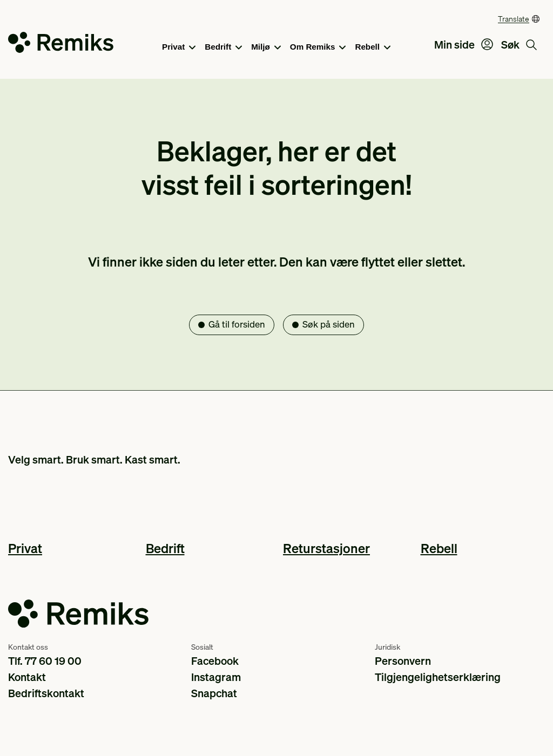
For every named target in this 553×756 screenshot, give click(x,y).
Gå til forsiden (237, 324)
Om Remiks (318, 48)
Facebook (215, 660)
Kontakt (27, 677)
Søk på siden (329, 324)
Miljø (266, 48)
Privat (179, 48)
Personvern (403, 660)
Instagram (216, 677)
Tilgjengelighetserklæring (438, 677)
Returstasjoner (326, 548)
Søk (519, 44)
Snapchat (214, 693)
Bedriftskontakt (46, 693)
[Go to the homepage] (61, 45)
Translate (514, 18)
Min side (464, 44)
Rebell (373, 48)
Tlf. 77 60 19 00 (45, 660)
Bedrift (223, 48)
